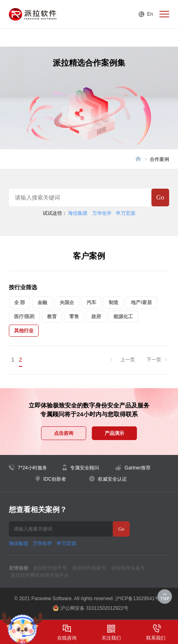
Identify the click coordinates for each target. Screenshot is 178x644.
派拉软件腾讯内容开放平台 (40, 575)
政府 (96, 317)
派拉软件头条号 (128, 568)
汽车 (91, 302)
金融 (42, 302)
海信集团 (78, 213)
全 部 (20, 302)
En (150, 14)
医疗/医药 (24, 317)
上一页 (128, 360)
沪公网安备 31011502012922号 (91, 608)
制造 (114, 302)
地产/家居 (141, 302)
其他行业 (24, 331)
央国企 (67, 302)
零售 (74, 317)
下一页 (154, 360)
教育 (52, 317)
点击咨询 (64, 433)
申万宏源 (126, 213)
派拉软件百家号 (89, 568)
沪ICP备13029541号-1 (139, 599)
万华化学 (102, 213)
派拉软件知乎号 (50, 568)
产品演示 (114, 433)
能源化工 (123, 317)
